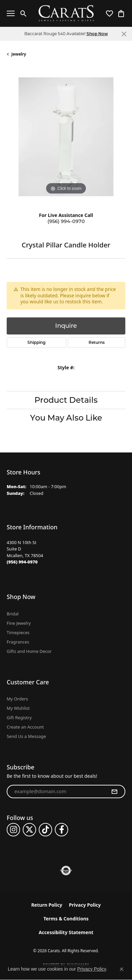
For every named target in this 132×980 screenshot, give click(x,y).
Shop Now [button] (97, 34)
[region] (66, 137)
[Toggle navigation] (11, 13)
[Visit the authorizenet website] (66, 871)
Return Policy (47, 905)
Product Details (66, 400)
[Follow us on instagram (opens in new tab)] (13, 830)
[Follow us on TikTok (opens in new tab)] (45, 830)
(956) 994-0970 (66, 221)
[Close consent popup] (122, 969)
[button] (24, 13)
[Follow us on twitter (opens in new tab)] (29, 830)
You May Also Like (66, 418)
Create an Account (25, 727)
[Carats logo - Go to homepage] (66, 14)
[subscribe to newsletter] (114, 791)
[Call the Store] (22, 562)
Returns (97, 342)
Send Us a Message (26, 736)
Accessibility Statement (66, 932)
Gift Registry (19, 718)
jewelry (19, 54)
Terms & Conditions (66, 919)
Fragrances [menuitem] (18, 642)
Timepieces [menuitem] (18, 632)
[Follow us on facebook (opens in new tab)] (61, 830)
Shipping (36, 342)
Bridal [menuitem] (13, 614)
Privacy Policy (85, 905)
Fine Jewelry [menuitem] (19, 623)
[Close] (124, 34)
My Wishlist (18, 708)
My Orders (17, 699)
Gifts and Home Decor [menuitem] (29, 651)
